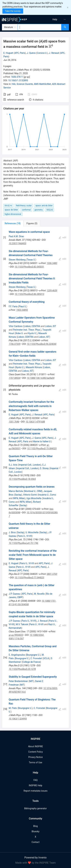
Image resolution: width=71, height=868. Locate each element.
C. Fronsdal (36, 658)
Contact (35, 842)
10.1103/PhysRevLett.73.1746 (23, 543)
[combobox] (40, 27)
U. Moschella (32, 532)
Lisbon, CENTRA (32, 326)
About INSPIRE (35, 746)
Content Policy (35, 752)
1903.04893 (22, 310)
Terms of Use (35, 762)
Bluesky (35, 831)
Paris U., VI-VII (25, 536)
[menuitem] (55, 19)
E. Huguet (8, 53)
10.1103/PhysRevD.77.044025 (29, 578)
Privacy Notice (35, 757)
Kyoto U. (32, 333)
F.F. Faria (13, 306)
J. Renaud (54, 53)
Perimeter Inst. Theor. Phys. (27, 330)
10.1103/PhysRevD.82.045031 (29, 267)
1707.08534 (14, 378)
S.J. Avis (13, 465)
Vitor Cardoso (16, 326)
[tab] (13, 223)
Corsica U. (42, 53)
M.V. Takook (22, 624)
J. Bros (12, 532)
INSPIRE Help (35, 785)
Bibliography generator (35, 808)
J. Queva (31, 53)
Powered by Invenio (36, 858)
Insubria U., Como (47, 495)
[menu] (54, 19)
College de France (31, 662)
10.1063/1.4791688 (35, 422)
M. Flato (13, 708)
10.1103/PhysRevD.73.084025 (42, 449)
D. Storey (44, 468)
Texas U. (31, 260)
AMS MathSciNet (42, 84)
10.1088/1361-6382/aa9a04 (41, 378)
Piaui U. (23, 306)
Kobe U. (19, 333)
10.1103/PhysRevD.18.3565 (22, 479)
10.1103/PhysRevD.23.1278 (22, 669)
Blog (36, 826)
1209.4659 (52, 291)
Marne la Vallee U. (42, 441)
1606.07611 (17, 77)
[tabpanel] (35, 477)
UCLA (46, 658)
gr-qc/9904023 (16, 635)
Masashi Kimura (34, 367)
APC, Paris (20, 53)
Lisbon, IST (51, 326)
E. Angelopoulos (17, 655)
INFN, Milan (19, 498)
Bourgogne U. (33, 655)
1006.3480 (52, 263)
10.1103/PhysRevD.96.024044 (42, 344)
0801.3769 (52, 574)
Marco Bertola (16, 491)
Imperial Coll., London (30, 465)
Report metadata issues (35, 791)
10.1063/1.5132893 (18, 80)
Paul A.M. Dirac (16, 236)
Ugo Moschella (34, 498)
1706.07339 (14, 344)
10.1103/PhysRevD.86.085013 (29, 294)
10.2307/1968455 (17, 243)
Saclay (18, 495)
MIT (31, 681)
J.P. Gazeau (14, 594)
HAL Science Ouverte (22, 84)
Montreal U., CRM (33, 491)
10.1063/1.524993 (18, 719)
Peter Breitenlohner (18, 681)
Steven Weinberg (17, 260)
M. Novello (39, 594)
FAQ (35, 780)
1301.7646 (14, 422)
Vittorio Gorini (30, 495)
